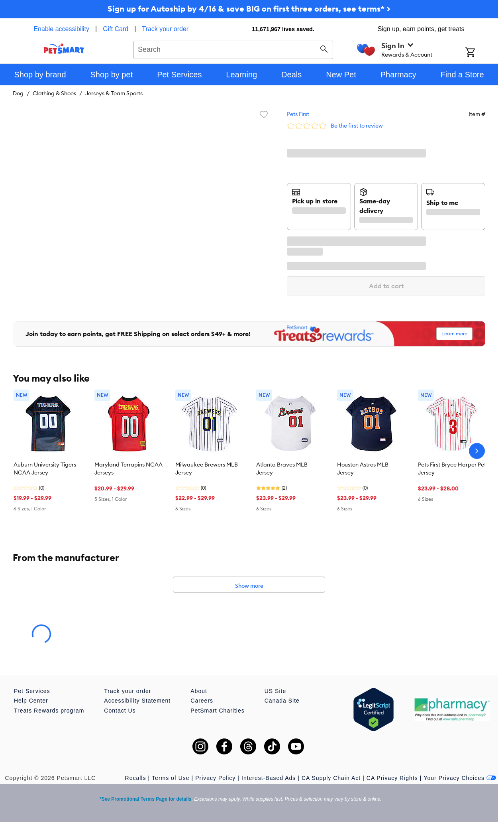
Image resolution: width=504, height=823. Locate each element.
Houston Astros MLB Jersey (363, 469)
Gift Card (116, 29)
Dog (18, 93)
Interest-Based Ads (269, 778)
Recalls (136, 778)
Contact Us (120, 711)
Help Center (31, 701)
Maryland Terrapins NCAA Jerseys (128, 469)
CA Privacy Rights (392, 778)
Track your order (165, 29)
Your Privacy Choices (460, 778)
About (199, 691)
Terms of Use (171, 778)
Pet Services (32, 691)
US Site (275, 691)
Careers (202, 701)
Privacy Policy (215, 778)
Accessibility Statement (137, 701)
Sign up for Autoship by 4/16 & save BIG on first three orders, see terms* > (249, 9)
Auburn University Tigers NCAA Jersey (45, 469)
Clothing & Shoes (54, 93)
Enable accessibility (61, 29)
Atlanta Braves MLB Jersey (282, 469)
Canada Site (282, 701)
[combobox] (233, 49)
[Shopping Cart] (481, 53)
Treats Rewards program (49, 711)
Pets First (298, 114)
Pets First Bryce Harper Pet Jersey (452, 469)
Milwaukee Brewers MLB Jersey (207, 469)
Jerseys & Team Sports (114, 93)
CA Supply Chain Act (331, 778)
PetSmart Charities (217, 711)
